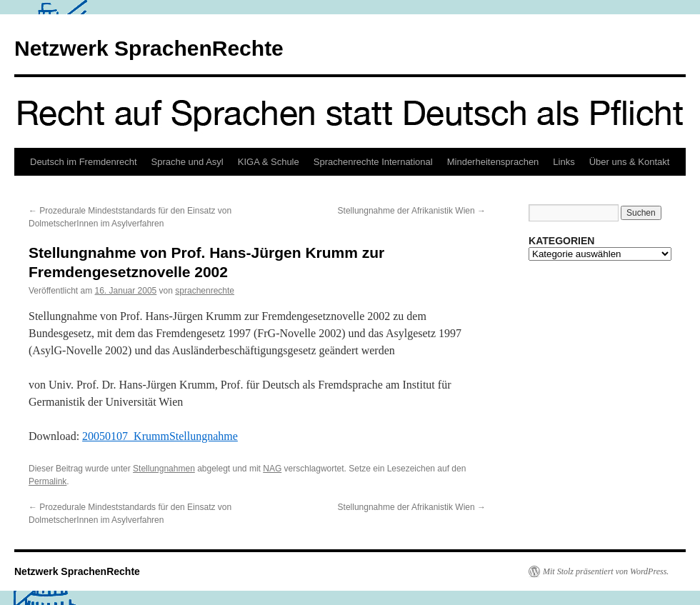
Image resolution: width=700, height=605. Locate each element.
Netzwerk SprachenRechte (149, 48)
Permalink (47, 481)
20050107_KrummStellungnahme (160, 436)
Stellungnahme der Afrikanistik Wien (412, 211)
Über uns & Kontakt (630, 162)
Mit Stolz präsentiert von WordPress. (606, 571)
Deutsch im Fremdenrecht (84, 162)
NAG (272, 469)
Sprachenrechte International (373, 162)
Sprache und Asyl (187, 162)
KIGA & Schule (269, 162)
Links (564, 162)
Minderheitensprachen (493, 162)
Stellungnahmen (164, 469)
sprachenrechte (205, 291)
